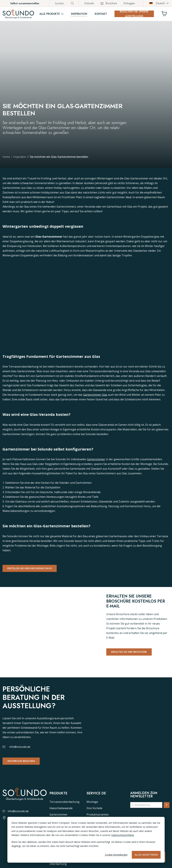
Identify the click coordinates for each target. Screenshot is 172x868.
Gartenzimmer (96, 460)
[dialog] (86, 840)
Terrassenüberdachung (64, 810)
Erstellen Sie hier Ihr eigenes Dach (35, 569)
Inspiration (79, 14)
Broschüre (109, 3)
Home (6, 157)
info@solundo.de (20, 752)
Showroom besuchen (25, 767)
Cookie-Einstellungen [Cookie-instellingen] (116, 855)
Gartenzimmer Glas (95, 395)
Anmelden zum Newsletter (144, 803)
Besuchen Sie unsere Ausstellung (134, 14)
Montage (92, 810)
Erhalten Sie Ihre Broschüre (133, 654)
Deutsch (157, 3)
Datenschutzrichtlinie (123, 835)
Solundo (89, 3)
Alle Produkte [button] (50, 14)
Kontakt (101, 14)
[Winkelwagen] (165, 15)
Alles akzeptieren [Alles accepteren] (146, 855)
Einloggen (129, 3)
